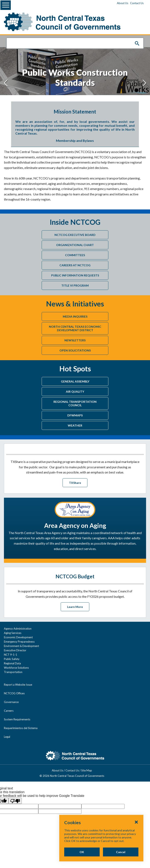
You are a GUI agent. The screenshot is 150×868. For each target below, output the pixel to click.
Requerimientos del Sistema (21, 728)
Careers (9, 711)
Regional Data (12, 663)
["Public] (75, 65)
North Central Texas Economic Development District (75, 328)
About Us (123, 3)
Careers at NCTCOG (75, 265)
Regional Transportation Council (75, 403)
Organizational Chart (75, 245)
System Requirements (17, 719)
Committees (75, 255)
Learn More (75, 607)
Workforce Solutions (16, 668)
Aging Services (13, 633)
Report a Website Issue (18, 685)
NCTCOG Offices (14, 693)
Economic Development (18, 637)
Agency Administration (18, 629)
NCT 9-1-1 (11, 655)
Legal (7, 737)
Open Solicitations (75, 350)
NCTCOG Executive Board (75, 235)
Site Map (90, 770)
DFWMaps (75, 415)
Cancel (121, 852)
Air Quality (75, 392)
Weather (75, 425)
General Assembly (75, 381)
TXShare (75, 483)
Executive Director (15, 650)
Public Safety (12, 659)
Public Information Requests (75, 275)
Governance (11, 702)
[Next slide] (144, 83)
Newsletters (75, 340)
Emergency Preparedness (19, 642)
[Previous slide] (6, 83)
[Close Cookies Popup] (136, 822)
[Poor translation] (15, 801)
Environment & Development (21, 646)
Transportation (13, 672)
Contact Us (137, 3)
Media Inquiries (75, 316)
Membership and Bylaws (75, 140)
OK (82, 852)
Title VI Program (75, 285)
